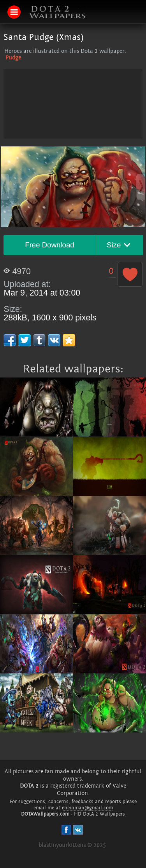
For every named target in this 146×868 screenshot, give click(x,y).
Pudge (13, 58)
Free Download (50, 245)
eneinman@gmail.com (87, 808)
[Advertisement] (73, 123)
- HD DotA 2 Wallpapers (73, 814)
